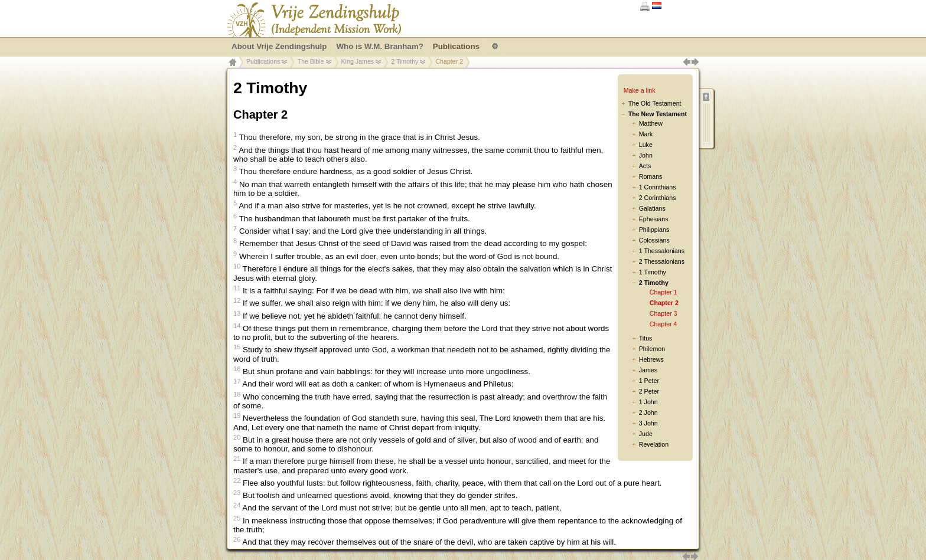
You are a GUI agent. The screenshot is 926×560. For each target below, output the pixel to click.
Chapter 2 (664, 303)
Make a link (640, 90)
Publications (263, 61)
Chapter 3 (663, 313)
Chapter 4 (663, 324)
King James (358, 61)
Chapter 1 (663, 292)
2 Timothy (405, 61)
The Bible (310, 61)
